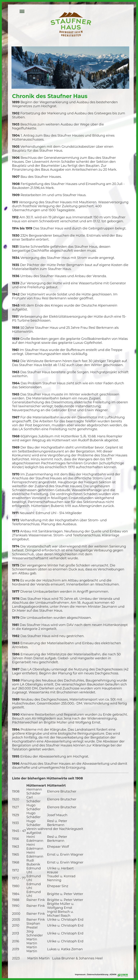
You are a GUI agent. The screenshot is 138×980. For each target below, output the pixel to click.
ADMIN (113, 975)
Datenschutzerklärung (98, 975)
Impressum (80, 975)
